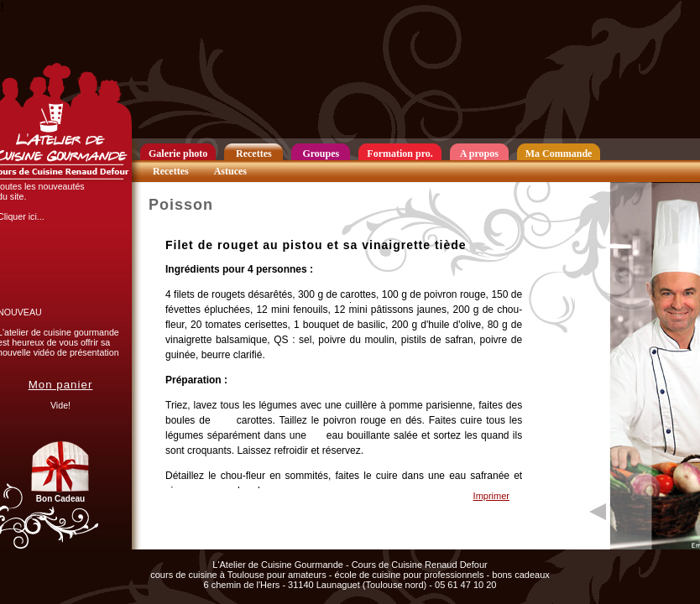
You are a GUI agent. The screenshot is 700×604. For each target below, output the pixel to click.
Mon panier (61, 385)
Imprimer (491, 496)
